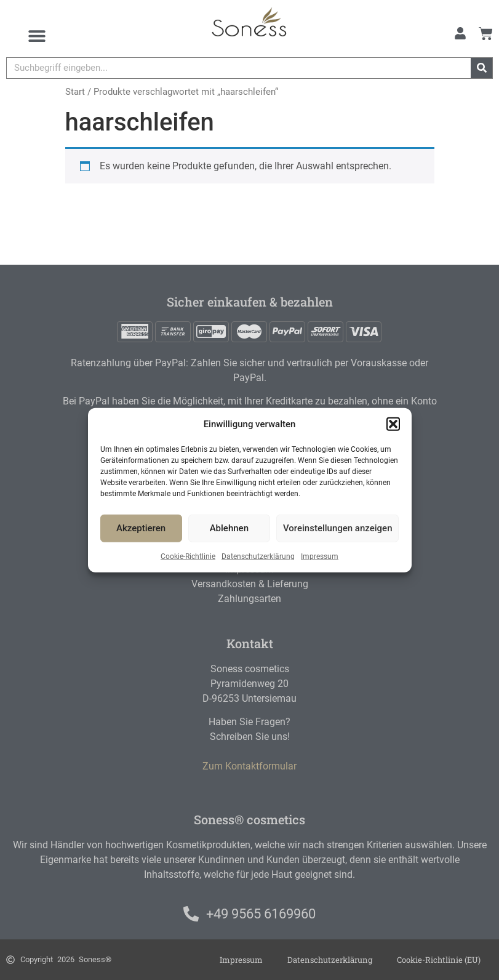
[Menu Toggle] (37, 36)
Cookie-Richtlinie (188, 556)
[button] (393, 424)
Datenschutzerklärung (258, 556)
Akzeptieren (141, 528)
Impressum (320, 556)
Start (75, 92)
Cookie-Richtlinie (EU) (439, 960)
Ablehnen (229, 528)
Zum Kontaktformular (249, 766)
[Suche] (481, 68)
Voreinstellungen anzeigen (338, 528)
